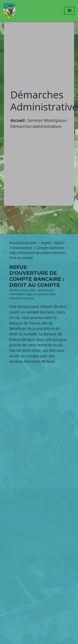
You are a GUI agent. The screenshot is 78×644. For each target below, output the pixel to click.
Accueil (18, 120)
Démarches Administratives (36, 126)
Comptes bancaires (51, 248)
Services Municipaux (47, 120)
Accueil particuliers (24, 243)
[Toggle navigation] (69, 11)
